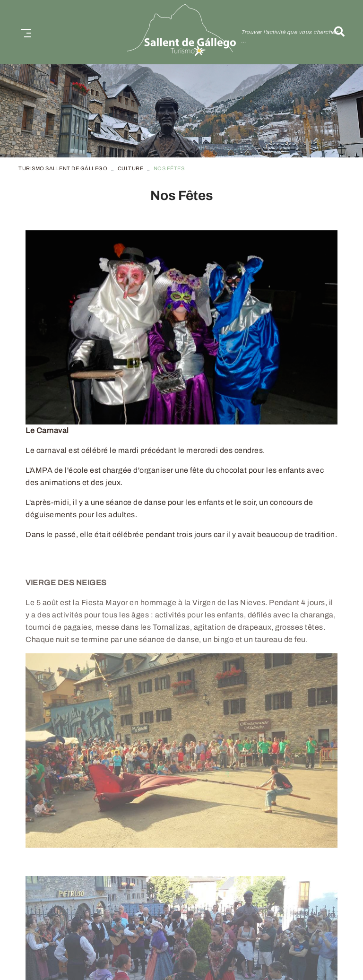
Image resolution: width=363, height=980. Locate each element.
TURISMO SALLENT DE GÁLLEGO (63, 168)
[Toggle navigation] (24, 32)
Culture (131, 168)
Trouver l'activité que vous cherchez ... (290, 36)
